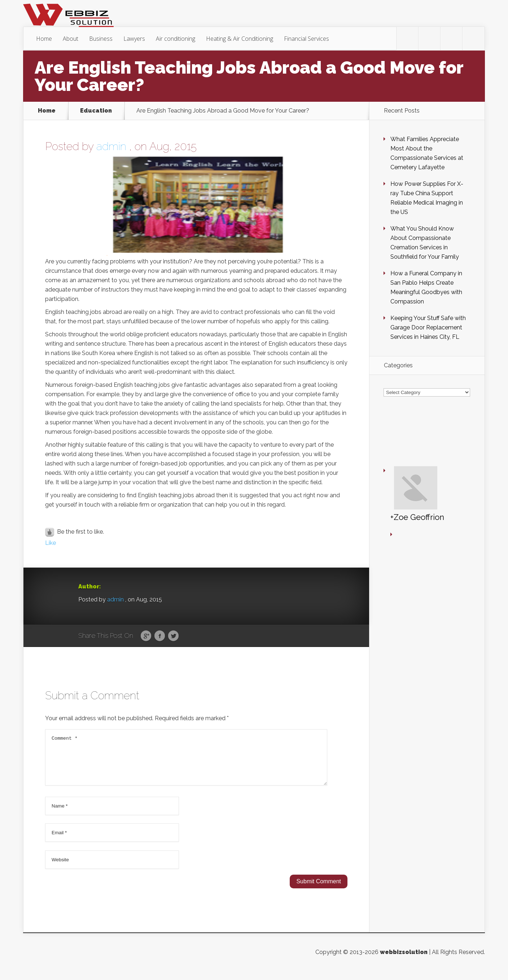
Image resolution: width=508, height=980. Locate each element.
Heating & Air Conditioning (240, 39)
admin (111, 146)
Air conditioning (176, 39)
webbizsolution (404, 961)
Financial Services (306, 39)
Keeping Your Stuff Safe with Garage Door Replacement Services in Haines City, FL (428, 327)
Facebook (160, 636)
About (71, 39)
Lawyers (134, 39)
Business (101, 39)
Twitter (173, 636)
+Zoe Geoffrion (396, 457)
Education (96, 111)
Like (51, 543)
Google (146, 636)
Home (44, 39)
